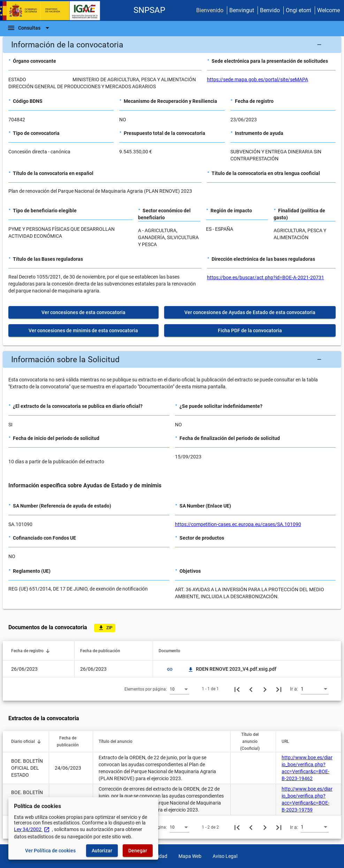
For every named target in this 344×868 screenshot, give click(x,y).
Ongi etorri (299, 10)
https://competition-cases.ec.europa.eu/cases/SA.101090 (238, 524)
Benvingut (242, 10)
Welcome (328, 10)
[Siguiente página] (265, 689)
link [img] (170, 669)
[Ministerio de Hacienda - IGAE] (53, 11)
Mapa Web (190, 856)
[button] (172, 45)
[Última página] (279, 689)
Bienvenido (210, 10)
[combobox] (179, 689)
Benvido (270, 10)
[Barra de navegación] (29, 28)
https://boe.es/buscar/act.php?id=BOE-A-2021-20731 (266, 277)
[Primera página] (237, 689)
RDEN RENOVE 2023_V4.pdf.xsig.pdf (232, 669)
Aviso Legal (225, 856)
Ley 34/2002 (32, 829)
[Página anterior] (251, 689)
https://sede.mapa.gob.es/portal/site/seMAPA (258, 79)
